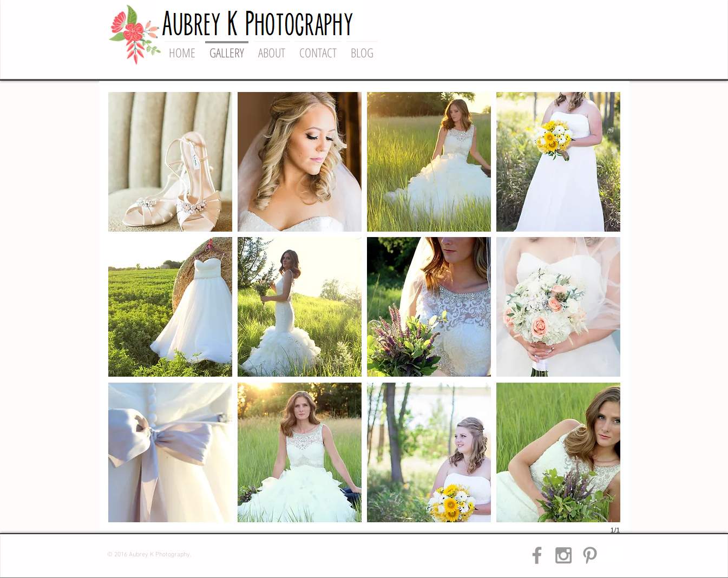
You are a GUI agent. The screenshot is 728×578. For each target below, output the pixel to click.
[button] (170, 162)
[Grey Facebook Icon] (537, 555)
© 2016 (118, 555)
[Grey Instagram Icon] (563, 555)
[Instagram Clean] (614, 555)
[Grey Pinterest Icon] (590, 555)
